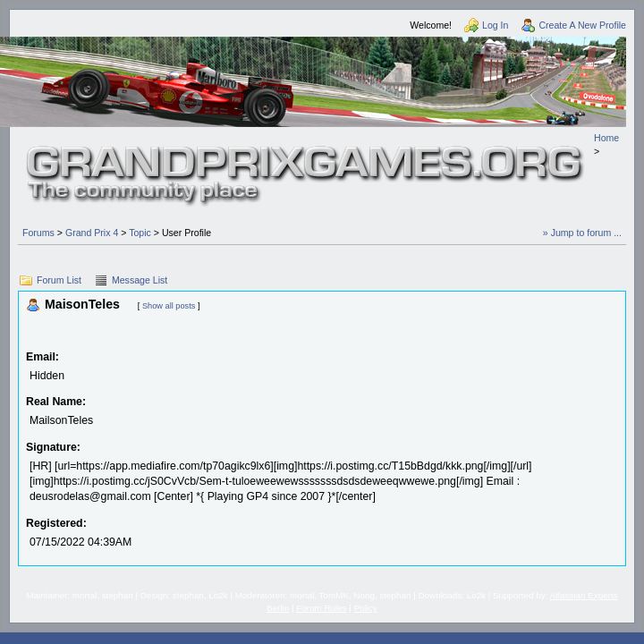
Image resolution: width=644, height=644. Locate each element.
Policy (366, 608)
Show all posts (169, 306)
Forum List (59, 280)
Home (606, 138)
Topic (140, 233)
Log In (495, 25)
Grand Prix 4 (92, 233)
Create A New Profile (582, 25)
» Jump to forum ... (582, 233)
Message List (140, 280)
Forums (38, 233)
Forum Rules (321, 608)
